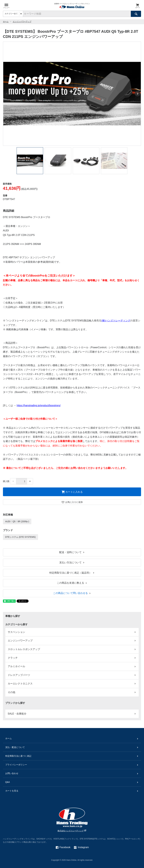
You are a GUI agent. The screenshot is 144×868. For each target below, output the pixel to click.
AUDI (8, 521)
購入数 (6, 481)
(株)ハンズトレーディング (116, 321)
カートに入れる (72, 492)
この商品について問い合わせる (72, 593)
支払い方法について (72, 563)
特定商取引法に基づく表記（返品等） (72, 573)
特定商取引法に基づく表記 (72, 756)
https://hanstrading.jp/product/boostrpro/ (39, 405)
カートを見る (72, 791)
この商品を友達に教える (72, 583)
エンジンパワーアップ (22, 22)
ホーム (6, 22)
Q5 (14, 521)
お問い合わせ (72, 773)
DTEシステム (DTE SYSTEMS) (20, 537)
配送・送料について (72, 552)
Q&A (72, 782)
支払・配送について (72, 747)
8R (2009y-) (23, 521)
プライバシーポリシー (72, 765)
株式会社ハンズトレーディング (72, 831)
